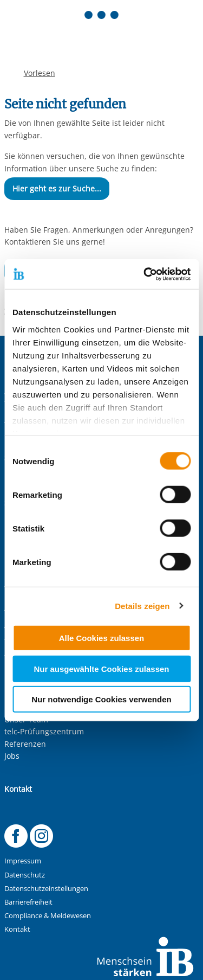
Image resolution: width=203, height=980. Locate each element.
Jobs (12, 756)
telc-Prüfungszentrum (44, 731)
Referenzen (25, 744)
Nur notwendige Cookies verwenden (101, 699)
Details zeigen (142, 606)
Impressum (23, 861)
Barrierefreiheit (28, 902)
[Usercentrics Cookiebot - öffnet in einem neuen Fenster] (145, 274)
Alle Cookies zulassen (102, 638)
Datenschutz (25, 875)
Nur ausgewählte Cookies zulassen (101, 668)
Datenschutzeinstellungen (46, 889)
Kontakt (17, 929)
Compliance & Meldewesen (48, 916)
